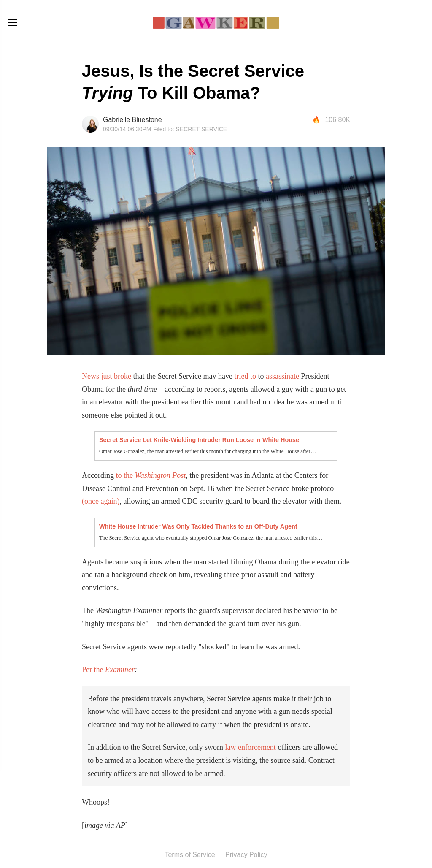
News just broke (107, 376)
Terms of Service (190, 855)
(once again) (101, 501)
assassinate (282, 376)
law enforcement (250, 747)
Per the (93, 670)
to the (125, 475)
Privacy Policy (246, 855)
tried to (245, 376)
